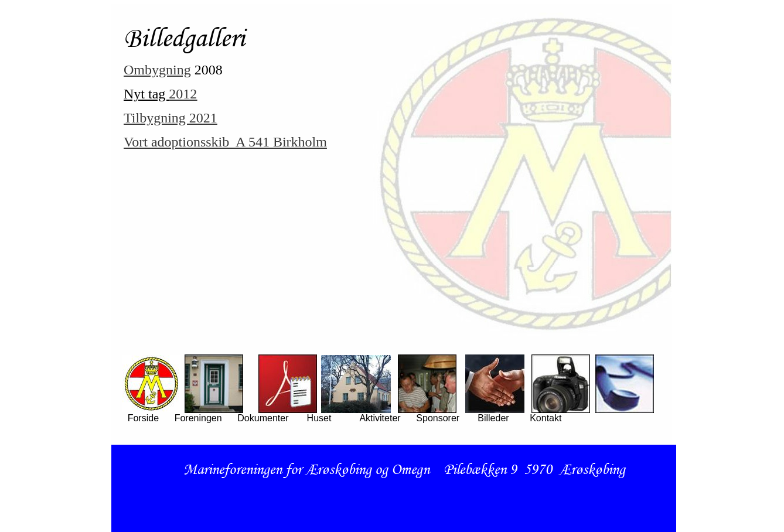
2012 (183, 94)
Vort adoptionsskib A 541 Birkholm (225, 142)
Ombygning (157, 70)
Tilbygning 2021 (171, 118)
